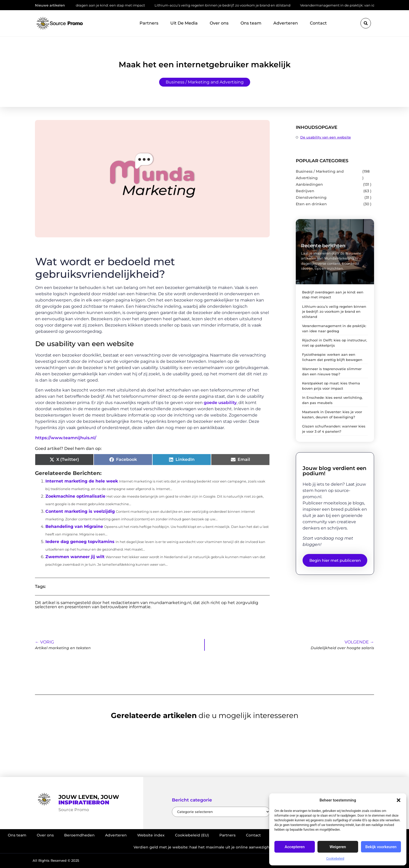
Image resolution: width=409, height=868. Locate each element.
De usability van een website (326, 137)
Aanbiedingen (309, 184)
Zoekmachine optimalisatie (75, 496)
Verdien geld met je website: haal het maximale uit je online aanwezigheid (204, 847)
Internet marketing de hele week (82, 481)
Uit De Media (184, 23)
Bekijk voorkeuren (381, 847)
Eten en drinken (311, 204)
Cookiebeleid (335, 859)
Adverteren (286, 23)
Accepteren (295, 847)
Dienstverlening (311, 197)
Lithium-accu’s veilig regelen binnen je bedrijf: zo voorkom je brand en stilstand (227, 5)
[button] (399, 800)
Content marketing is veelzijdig (80, 511)
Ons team (251, 23)
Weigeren (338, 847)
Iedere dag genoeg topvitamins (80, 542)
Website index (151, 835)
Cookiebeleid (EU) (192, 835)
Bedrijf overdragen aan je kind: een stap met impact (105, 5)
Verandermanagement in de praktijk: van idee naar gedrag (355, 5)
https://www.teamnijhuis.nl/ (66, 438)
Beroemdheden (79, 835)
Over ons (219, 23)
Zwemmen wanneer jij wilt (75, 557)
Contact (318, 23)
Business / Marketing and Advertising (205, 82)
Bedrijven (305, 191)
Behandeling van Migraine (74, 526)
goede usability (220, 403)
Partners (149, 23)
